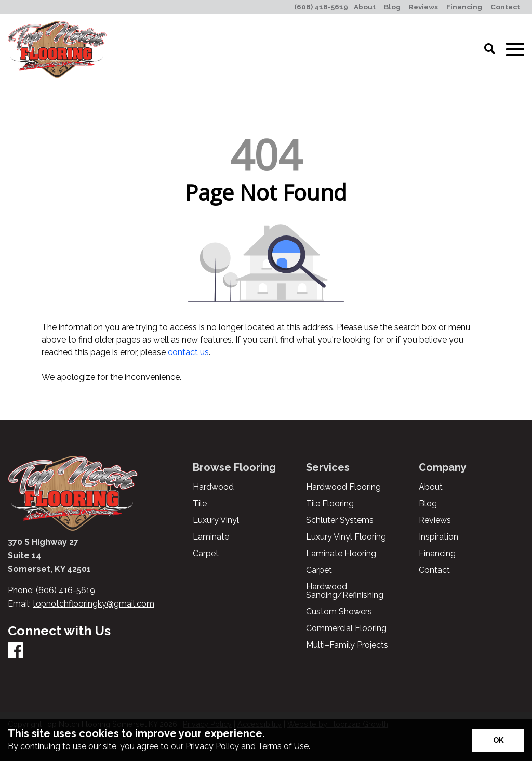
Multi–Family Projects (347, 645)
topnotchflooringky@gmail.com (94, 604)
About (431, 487)
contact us (188, 352)
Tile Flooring (330, 504)
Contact (434, 570)
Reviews (435, 520)
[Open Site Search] (490, 49)
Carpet (206, 554)
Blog (428, 504)
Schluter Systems (340, 520)
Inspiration (438, 537)
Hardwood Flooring (343, 487)
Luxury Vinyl (216, 520)
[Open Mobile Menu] (515, 50)
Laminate (211, 537)
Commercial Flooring (346, 628)
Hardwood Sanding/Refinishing (345, 591)
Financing (437, 554)
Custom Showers (339, 612)
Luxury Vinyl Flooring (346, 537)
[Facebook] (16, 651)
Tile (200, 504)
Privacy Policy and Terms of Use (247, 746)
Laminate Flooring (341, 554)
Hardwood (213, 487)
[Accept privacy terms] (498, 740)
